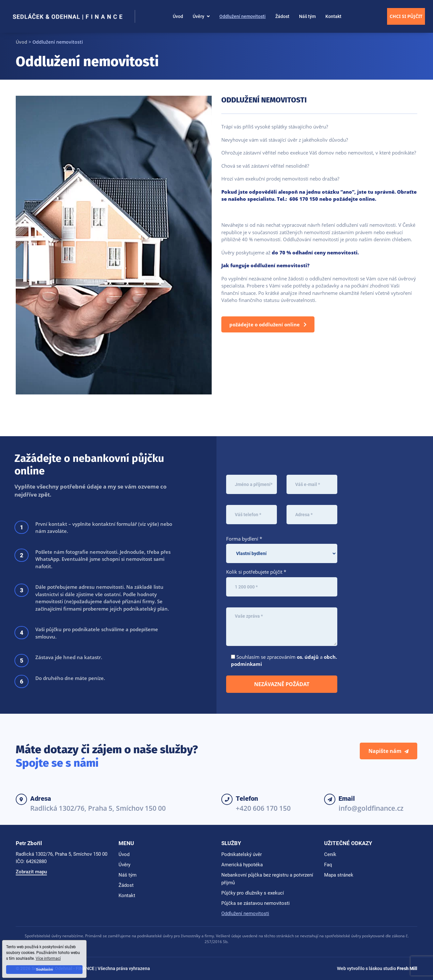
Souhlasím (44, 970)
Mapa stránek (339, 875)
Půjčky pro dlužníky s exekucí (253, 893)
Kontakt (333, 16)
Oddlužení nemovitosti (243, 16)
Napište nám (389, 751)
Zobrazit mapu (31, 872)
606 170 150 (304, 199)
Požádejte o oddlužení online (268, 324)
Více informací (48, 958)
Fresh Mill (407, 968)
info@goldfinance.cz (371, 808)
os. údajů (308, 657)
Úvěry (199, 16)
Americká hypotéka (242, 865)
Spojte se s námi (57, 763)
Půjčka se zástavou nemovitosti (256, 903)
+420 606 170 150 (263, 808)
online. (368, 199)
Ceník (330, 854)
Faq (328, 865)
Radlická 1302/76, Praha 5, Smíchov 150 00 (98, 808)
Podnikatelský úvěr (242, 854)
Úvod (178, 16)
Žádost (282, 16)
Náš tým (307, 16)
